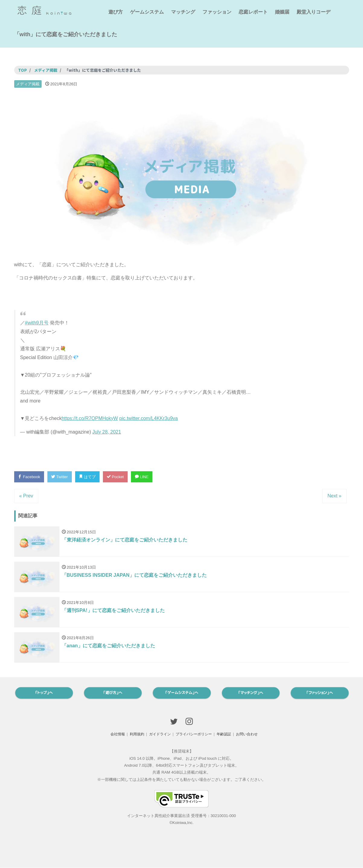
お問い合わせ (247, 734)
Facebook (29, 477)
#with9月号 (37, 323)
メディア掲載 (28, 84)
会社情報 (118, 734)
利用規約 (137, 734)
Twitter (60, 477)
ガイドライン (160, 734)
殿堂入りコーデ (314, 12)
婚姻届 (282, 12)
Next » (334, 496)
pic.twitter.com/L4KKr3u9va (148, 418)
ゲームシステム (147, 12)
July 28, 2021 (107, 432)
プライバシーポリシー (194, 734)
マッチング (183, 12)
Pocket (116, 477)
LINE (142, 477)
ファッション (217, 12)
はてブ (88, 477)
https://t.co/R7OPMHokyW (90, 418)
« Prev (26, 496)
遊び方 (116, 12)
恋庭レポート (253, 12)
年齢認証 (224, 734)
